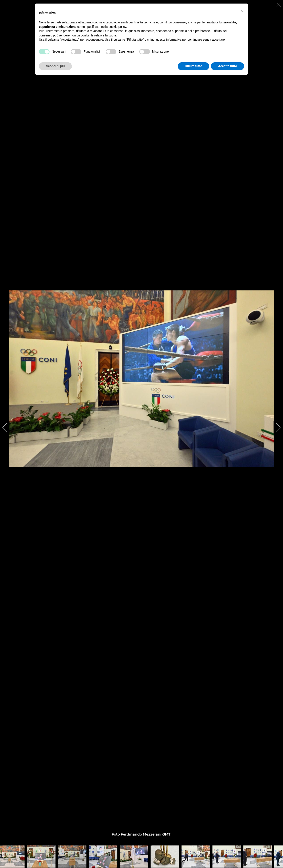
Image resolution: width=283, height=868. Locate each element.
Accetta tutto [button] (228, 66)
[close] (279, 5)
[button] (242, 11)
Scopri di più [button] (55, 66)
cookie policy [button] (117, 27)
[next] (275, 427)
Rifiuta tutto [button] (194, 66)
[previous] (8, 427)
